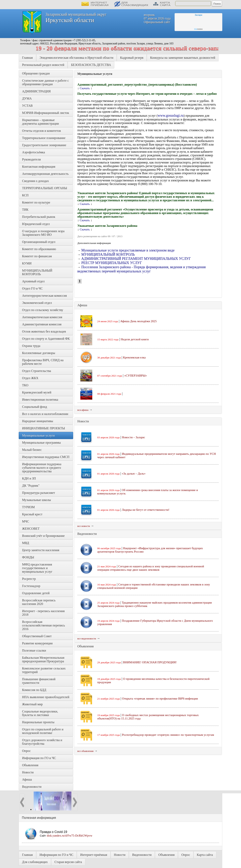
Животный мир (32, 704)
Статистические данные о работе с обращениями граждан (46, 82)
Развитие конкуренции (37, 643)
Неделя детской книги (135, 339)
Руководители (31, 159)
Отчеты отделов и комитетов (41, 131)
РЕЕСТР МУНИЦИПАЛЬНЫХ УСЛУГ (112, 263)
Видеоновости (32, 787)
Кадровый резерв (132, 58)
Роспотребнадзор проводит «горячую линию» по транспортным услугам (168, 735)
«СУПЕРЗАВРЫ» (136, 376)
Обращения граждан (36, 73)
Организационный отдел (39, 242)
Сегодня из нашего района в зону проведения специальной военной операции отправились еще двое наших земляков (151, 568)
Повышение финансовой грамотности (39, 681)
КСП (25, 195)
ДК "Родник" (31, 486)
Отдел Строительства (37, 371)
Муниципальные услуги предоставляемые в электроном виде (128, 250)
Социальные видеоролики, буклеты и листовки (40, 713)
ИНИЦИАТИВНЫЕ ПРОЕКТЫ (44, 428)
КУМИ (27, 263)
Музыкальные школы (36, 500)
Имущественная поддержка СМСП (46, 457)
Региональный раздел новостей (43, 65)
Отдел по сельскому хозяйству (43, 310)
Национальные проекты (38, 722)
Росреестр (29, 579)
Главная (27, 58)
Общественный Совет (37, 636)
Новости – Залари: (134, 437)
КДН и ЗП (29, 478)
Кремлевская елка (134, 357)
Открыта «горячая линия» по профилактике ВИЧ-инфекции (160, 699)
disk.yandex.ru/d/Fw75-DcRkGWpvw (69, 836)
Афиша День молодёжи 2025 (138, 321)
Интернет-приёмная (94, 855)
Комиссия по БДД (34, 690)
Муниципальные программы (41, 443)
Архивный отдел (33, 281)
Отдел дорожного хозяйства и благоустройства (43, 742)
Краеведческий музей (37, 392)
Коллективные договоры (39, 353)
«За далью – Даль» (134, 474)
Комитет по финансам (37, 256)
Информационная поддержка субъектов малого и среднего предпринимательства (42, 468)
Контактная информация (39, 167)
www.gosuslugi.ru (171, 115)
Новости (28, 772)
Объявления (30, 765)
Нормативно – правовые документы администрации (40, 122)
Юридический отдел (36, 224)
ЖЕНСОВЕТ (31, 529)
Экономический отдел (37, 303)
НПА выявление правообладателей (46, 697)
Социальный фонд (34, 407)
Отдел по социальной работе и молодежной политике (43, 731)
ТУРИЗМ (28, 507)
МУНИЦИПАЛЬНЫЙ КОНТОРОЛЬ (38, 272)
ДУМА (27, 98)
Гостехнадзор (31, 586)
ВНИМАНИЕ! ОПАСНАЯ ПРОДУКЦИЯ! (150, 662)
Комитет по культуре (36, 202)
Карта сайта (205, 855)
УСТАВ (27, 106)
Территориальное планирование (44, 138)
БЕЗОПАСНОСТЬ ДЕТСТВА (91, 65)
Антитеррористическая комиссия (44, 296)
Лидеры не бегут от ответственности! (146, 510)
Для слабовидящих (35, 862)
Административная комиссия (42, 324)
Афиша (27, 779)
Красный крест (32, 514)
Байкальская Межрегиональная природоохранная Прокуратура (44, 659)
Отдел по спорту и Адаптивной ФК (46, 339)
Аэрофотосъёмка (34, 152)
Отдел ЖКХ (30, 378)
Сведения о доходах (35, 181)
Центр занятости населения (41, 550)
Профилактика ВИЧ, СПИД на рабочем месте (43, 362)
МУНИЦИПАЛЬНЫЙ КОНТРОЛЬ (108, 254)
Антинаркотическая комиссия (42, 317)
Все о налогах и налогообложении (45, 414)
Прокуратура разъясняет (39, 493)
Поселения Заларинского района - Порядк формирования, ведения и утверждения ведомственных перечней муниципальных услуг (141, 269)
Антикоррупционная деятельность (45, 174)
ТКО (25, 385)
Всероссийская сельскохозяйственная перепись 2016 (44, 625)
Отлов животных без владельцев (44, 331)
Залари (198, 15)
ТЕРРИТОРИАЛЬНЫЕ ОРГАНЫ (45, 188)
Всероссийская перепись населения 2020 (39, 602)
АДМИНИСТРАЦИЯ (36, 91)
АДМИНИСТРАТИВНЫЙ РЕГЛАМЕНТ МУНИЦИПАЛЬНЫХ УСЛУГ (136, 259)
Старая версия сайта (68, 862)
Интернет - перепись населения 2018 (44, 613)
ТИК (25, 210)
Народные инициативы (38, 421)
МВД (26, 543)
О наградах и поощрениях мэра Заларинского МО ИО (44, 233)
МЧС (26, 521)
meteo (199, 29)
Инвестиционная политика (40, 400)
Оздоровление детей (36, 593)
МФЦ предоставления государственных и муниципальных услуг (37, 568)
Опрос (26, 751)
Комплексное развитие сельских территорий (44, 670)
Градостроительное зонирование (44, 145)
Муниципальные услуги (38, 435)
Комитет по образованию (39, 249)
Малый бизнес (32, 450)
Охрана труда (31, 346)
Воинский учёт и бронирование (43, 536)
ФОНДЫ (28, 557)
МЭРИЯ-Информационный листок (46, 113)
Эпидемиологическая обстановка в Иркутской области (76, 58)
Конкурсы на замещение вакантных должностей (183, 58)
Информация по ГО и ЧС (39, 758)
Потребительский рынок (39, 217)
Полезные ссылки (34, 650)
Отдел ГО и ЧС (32, 288)
